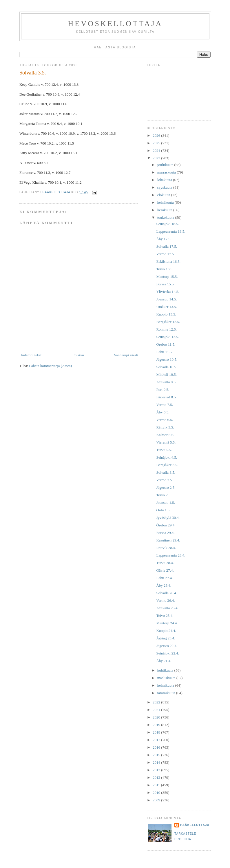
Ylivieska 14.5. (168, 292)
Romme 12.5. (166, 329)
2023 (157, 158)
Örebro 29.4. (166, 525)
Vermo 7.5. (164, 405)
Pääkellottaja (195, 825)
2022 (157, 702)
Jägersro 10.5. (167, 359)
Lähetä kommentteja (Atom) (50, 366)
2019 (157, 725)
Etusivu (78, 355)
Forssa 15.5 (165, 284)
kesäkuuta (165, 210)
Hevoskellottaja (115, 24)
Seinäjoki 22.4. (167, 653)
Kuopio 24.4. (166, 631)
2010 (157, 793)
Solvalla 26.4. (167, 593)
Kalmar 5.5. (165, 435)
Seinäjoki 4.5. (167, 457)
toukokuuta (166, 217)
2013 (157, 770)
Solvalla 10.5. (167, 367)
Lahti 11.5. (164, 352)
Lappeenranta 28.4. (171, 555)
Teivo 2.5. (164, 495)
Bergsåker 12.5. (168, 322)
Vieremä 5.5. (166, 442)
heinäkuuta (166, 202)
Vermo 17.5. (165, 254)
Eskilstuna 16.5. (168, 261)
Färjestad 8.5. (166, 397)
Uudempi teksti (31, 355)
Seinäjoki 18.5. (167, 224)
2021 (157, 710)
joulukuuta (166, 165)
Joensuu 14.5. (166, 299)
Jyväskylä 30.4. (168, 518)
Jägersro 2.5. (166, 487)
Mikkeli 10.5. (166, 374)
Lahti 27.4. (164, 578)
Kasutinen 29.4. (168, 540)
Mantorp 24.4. (167, 623)
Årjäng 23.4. (166, 638)
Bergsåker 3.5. (167, 465)
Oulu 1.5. (163, 510)
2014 (157, 762)
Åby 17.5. (164, 239)
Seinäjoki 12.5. (167, 337)
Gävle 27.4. (165, 570)
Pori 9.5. (163, 390)
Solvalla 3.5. (166, 472)
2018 (157, 732)
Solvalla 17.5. (167, 246)
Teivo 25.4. (165, 616)
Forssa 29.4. (165, 533)
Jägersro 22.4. (167, 646)
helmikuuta (166, 685)
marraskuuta (167, 172)
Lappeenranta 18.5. (171, 231)
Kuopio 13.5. (166, 314)
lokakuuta (165, 180)
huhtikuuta (166, 670)
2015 (157, 755)
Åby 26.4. (164, 585)
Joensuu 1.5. (166, 503)
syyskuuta (165, 187)
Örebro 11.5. (166, 344)
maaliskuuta (167, 678)
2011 (157, 785)
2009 (157, 800)
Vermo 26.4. (165, 600)
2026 (157, 135)
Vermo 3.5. (164, 480)
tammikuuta (167, 693)
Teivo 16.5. (165, 269)
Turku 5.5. (164, 450)
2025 (157, 143)
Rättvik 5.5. (165, 427)
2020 (157, 717)
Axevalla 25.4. (167, 608)
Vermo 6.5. (164, 420)
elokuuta (164, 195)
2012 (157, 777)
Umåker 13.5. (166, 307)
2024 (157, 151)
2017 (157, 740)
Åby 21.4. (164, 661)
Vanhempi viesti (126, 355)
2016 (157, 747)
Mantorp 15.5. (167, 277)
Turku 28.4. (165, 563)
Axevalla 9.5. (166, 382)
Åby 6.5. (163, 412)
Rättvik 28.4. (166, 548)
